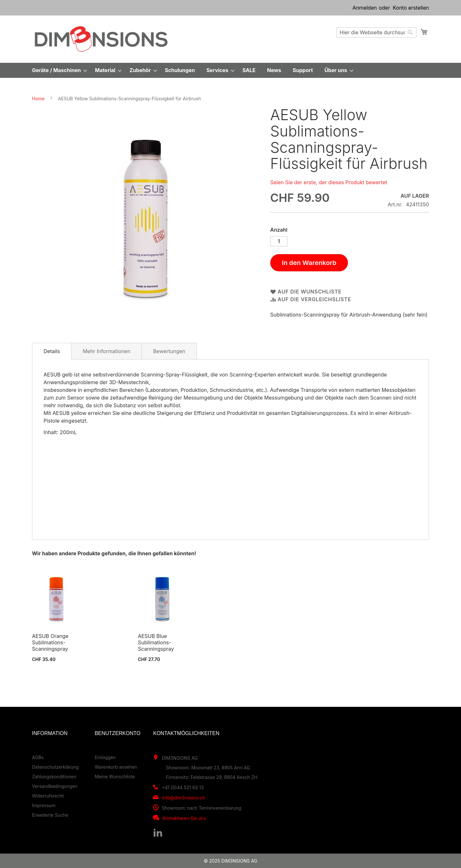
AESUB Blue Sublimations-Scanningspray (156, 642)
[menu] (230, 70)
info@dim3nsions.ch (183, 798)
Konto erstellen (411, 8)
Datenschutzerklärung (55, 767)
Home (38, 99)
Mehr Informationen (106, 351)
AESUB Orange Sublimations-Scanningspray (50, 642)
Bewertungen (169, 351)
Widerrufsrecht (48, 796)
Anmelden (365, 8)
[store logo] (101, 39)
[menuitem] (58, 70)
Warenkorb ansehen (116, 767)
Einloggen (105, 757)
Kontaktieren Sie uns (184, 818)
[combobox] (376, 32)
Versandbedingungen (55, 786)
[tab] (52, 351)
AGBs (38, 757)
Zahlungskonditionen (54, 777)
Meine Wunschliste (115, 777)
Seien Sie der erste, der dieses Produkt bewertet (329, 182)
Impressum (44, 805)
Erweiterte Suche (50, 815)
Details (52, 351)
